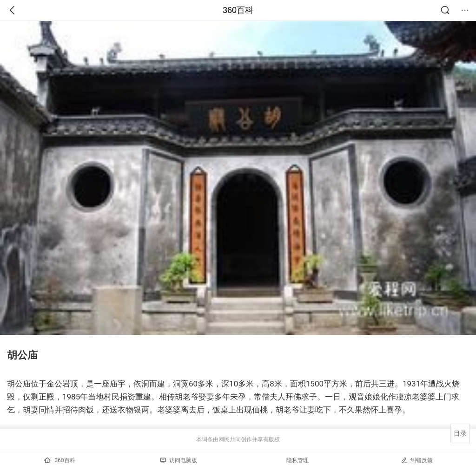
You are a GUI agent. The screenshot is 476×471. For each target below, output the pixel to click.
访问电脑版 (179, 460)
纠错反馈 (417, 460)
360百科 (238, 10)
